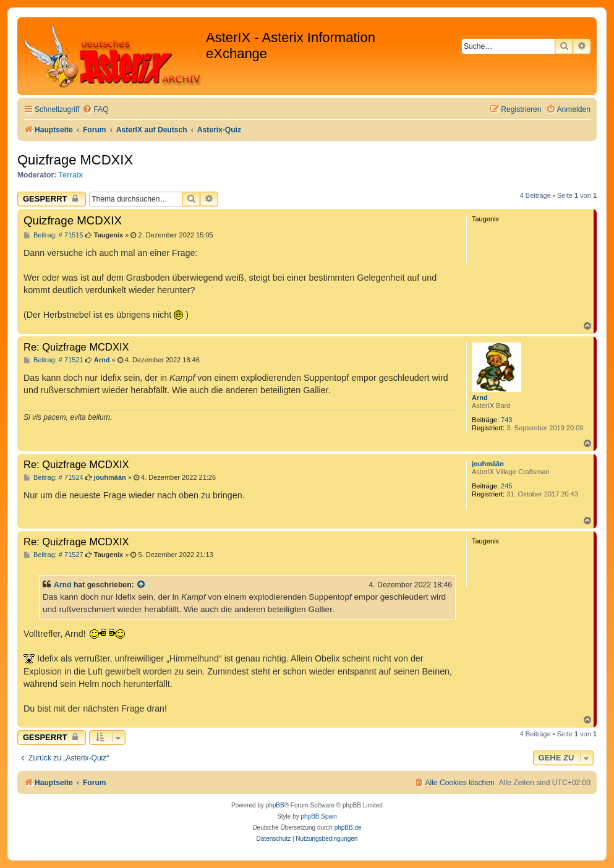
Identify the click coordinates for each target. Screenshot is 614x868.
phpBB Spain (318, 816)
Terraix (71, 175)
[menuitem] (95, 110)
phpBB (275, 805)
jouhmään (488, 464)
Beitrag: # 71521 (53, 360)
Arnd (480, 398)
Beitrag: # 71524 (53, 478)
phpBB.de (348, 828)
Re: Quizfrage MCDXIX (76, 347)
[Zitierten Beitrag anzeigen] (142, 585)
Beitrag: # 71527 (53, 555)
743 (506, 420)
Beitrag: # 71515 (53, 235)
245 (506, 486)
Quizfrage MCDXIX (75, 160)
